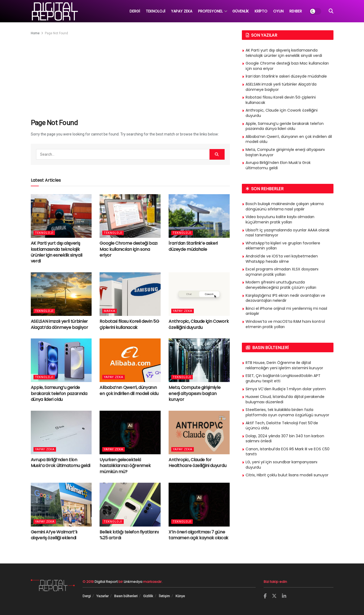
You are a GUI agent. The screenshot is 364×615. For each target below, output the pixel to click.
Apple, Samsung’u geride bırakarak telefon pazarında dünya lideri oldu (59, 393)
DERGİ (135, 11)
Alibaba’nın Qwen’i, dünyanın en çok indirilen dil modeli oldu (129, 390)
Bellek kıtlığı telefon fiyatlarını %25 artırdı (129, 535)
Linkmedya (133, 582)
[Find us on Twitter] (274, 596)
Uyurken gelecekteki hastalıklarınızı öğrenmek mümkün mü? (125, 466)
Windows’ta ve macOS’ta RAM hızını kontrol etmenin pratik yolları (285, 324)
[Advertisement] (130, 76)
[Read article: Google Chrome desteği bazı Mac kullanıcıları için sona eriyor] (130, 216)
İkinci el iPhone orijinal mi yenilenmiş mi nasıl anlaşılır (286, 311)
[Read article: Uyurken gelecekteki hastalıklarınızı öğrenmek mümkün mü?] (130, 432)
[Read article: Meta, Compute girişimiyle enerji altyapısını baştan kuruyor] (199, 360)
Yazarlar (102, 596)
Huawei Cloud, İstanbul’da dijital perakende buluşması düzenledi (285, 399)
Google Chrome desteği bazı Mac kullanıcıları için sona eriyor (129, 249)
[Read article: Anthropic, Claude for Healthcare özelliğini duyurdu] (199, 432)
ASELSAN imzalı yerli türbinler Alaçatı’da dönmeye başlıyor (59, 324)
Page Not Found (56, 33)
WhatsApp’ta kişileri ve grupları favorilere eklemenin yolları (283, 246)
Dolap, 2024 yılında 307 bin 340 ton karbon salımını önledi (285, 439)
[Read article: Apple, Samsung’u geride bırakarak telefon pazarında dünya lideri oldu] (61, 360)
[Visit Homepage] (55, 11)
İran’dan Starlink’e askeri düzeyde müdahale (193, 246)
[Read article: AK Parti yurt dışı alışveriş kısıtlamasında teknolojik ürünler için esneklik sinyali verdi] (61, 216)
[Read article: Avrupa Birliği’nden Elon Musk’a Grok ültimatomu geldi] (61, 432)
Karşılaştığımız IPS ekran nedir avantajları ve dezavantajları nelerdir (285, 298)
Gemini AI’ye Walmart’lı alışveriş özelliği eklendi (54, 535)
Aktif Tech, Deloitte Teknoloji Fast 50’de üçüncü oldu (282, 426)
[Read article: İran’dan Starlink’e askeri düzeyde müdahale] (199, 216)
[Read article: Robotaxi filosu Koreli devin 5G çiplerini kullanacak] (130, 294)
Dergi (87, 596)
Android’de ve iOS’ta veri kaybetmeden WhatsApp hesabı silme (282, 259)
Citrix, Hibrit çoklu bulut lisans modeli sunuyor (287, 475)
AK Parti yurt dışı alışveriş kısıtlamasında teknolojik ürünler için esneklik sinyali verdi (57, 252)
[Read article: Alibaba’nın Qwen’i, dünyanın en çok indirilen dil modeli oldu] (130, 360)
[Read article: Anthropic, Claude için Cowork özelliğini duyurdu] (199, 294)
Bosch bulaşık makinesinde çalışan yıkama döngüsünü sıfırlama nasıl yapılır (285, 206)
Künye (180, 596)
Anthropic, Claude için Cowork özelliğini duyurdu (199, 324)
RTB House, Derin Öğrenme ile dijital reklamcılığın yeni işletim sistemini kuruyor (284, 365)
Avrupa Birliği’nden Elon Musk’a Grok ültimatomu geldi (61, 463)
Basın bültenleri (126, 596)
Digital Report (106, 582)
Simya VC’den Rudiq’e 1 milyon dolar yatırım (286, 389)
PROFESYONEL (210, 11)
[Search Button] (331, 11)
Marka (110, 311)
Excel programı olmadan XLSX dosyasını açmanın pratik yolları (282, 272)
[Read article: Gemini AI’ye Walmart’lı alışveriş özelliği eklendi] (61, 504)
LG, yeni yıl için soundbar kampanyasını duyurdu (281, 465)
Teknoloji (44, 233)
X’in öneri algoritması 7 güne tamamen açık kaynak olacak (198, 535)
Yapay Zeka (183, 311)
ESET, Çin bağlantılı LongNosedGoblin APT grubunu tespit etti (283, 378)
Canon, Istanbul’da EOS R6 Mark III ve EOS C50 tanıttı (288, 452)
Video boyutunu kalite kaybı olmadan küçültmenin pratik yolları (280, 219)
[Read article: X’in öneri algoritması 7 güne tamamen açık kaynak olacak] (199, 504)
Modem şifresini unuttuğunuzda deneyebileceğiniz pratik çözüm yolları (281, 285)
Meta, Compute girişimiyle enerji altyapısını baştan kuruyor (194, 393)
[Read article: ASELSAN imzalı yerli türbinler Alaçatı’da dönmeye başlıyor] (61, 294)
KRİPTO (261, 11)
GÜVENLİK (241, 11)
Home (35, 33)
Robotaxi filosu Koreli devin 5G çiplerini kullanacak (129, 324)
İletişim (164, 596)
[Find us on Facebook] (265, 596)
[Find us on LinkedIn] (284, 596)
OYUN (278, 11)
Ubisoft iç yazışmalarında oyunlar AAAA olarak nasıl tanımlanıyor (288, 233)
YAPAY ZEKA (182, 11)
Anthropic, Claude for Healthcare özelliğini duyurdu (197, 463)
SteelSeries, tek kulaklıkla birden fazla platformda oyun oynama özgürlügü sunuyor (287, 412)
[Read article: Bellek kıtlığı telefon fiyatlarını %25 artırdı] (130, 504)
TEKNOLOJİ (155, 11)
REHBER (296, 11)
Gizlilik (148, 596)
